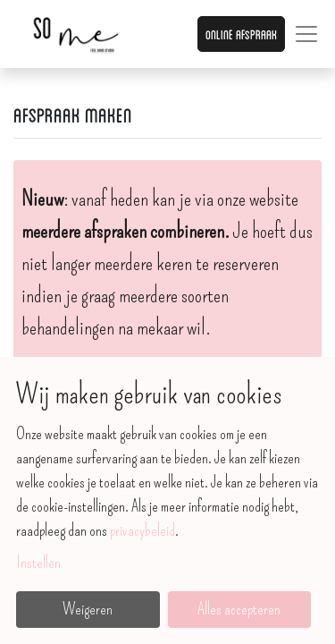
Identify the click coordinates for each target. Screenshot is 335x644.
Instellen (38, 563)
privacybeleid (142, 530)
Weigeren (88, 609)
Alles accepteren (239, 609)
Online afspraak (241, 34)
